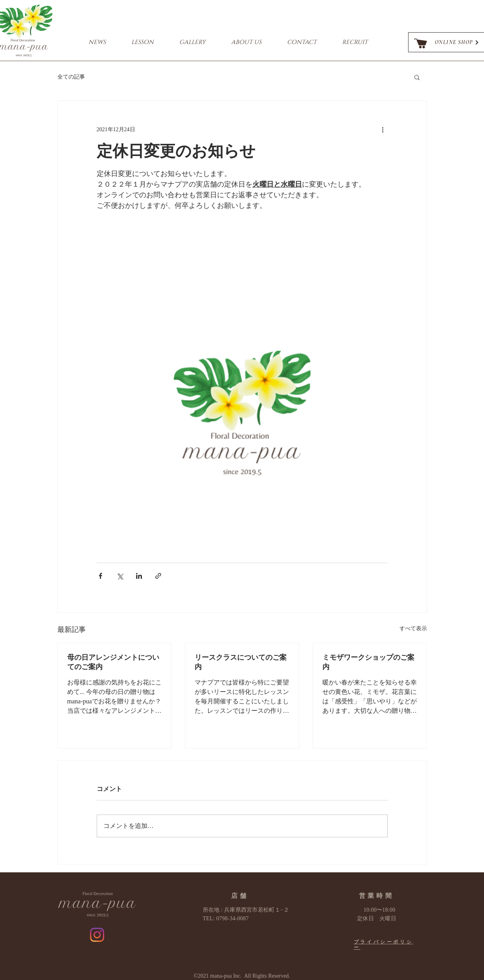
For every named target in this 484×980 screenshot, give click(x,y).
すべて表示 (413, 629)
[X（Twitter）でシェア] (120, 576)
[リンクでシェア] (158, 576)
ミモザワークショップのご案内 (368, 662)
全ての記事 (71, 77)
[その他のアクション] (383, 129)
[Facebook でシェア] (100, 576)
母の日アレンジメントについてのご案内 (113, 662)
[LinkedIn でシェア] (139, 576)
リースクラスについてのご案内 (241, 662)
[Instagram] (97, 935)
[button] (417, 77)
